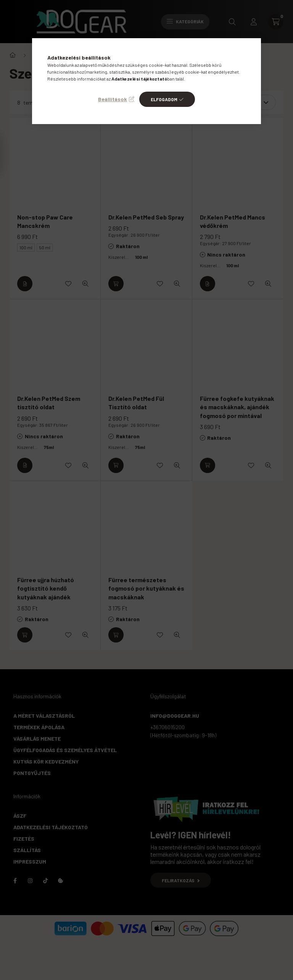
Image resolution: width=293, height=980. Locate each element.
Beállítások (113, 99)
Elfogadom (164, 99)
